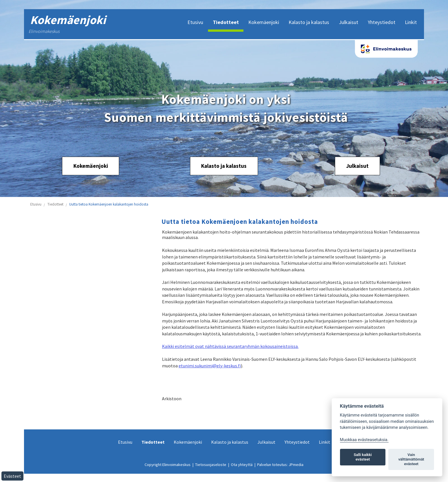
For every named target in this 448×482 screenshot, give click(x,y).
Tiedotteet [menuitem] (226, 22)
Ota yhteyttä (242, 465)
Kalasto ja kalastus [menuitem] (309, 22)
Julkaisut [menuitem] (349, 22)
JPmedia (296, 465)
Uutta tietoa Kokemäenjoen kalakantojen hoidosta (109, 204)
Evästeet (12, 476)
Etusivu (36, 204)
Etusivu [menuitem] (195, 22)
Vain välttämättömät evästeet (411, 459)
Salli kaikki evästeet (363, 457)
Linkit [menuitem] (411, 22)
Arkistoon (172, 399)
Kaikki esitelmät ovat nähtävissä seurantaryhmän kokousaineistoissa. (230, 346)
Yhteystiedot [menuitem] (382, 22)
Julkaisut (357, 166)
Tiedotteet (55, 204)
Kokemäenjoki (91, 166)
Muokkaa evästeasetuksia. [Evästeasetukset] (364, 440)
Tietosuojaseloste (211, 465)
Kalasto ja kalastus (224, 166)
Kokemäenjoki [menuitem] (264, 22)
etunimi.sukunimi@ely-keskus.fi (210, 366)
